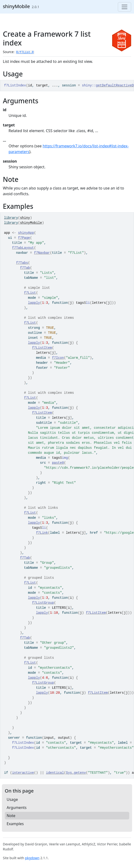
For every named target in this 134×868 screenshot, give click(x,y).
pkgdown (32, 858)
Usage (12, 799)
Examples (15, 824)
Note (11, 816)
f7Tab (25, 268)
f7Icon (58, 358)
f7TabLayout (23, 248)
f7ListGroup (43, 603)
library (11, 218)
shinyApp (26, 233)
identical (55, 773)
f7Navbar (42, 253)
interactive (23, 773)
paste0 (58, 463)
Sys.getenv (76, 773)
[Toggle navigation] (124, 7)
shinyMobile (16, 6)
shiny (25, 218)
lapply (34, 303)
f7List (30, 293)
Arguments (17, 808)
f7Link (42, 533)
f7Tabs (22, 263)
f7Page (24, 238)
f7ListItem (42, 348)
